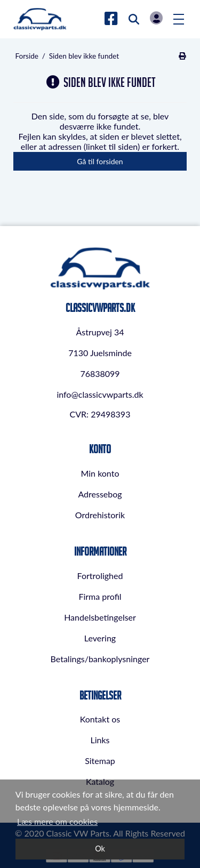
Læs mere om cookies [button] (57, 821)
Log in (156, 18)
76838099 (100, 373)
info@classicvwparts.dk (100, 394)
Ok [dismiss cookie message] (100, 849)
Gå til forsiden (100, 161)
